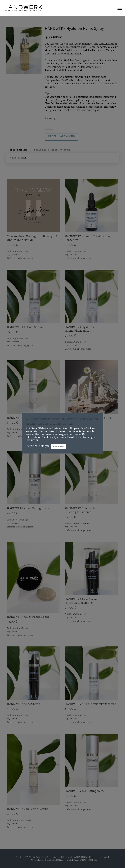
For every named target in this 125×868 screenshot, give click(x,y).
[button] (120, 8)
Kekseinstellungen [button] (38, 446)
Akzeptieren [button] (59, 446)
